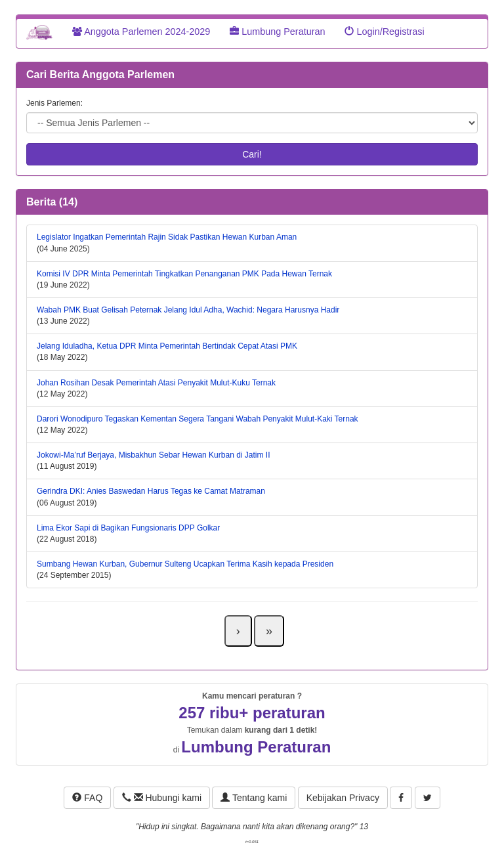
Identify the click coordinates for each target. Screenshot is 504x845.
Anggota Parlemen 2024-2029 (141, 32)
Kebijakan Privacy (343, 798)
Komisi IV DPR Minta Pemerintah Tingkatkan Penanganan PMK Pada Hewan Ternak (184, 274)
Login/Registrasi (384, 32)
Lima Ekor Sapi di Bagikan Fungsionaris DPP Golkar (128, 528)
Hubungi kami (162, 798)
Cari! (252, 154)
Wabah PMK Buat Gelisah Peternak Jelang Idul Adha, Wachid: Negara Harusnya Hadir (188, 310)
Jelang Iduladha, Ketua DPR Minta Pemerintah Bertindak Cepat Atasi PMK (167, 346)
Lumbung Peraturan (277, 32)
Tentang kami (254, 798)
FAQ (87, 798)
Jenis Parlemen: (54, 103)
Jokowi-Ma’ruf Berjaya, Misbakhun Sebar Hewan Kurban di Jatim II (154, 455)
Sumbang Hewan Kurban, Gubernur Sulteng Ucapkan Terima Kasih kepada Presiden (185, 564)
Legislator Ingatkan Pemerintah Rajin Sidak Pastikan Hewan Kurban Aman (167, 237)
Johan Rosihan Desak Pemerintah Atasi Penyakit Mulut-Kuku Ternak (156, 383)
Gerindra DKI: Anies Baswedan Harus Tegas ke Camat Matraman (151, 491)
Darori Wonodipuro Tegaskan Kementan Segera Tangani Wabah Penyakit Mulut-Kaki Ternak (198, 419)
